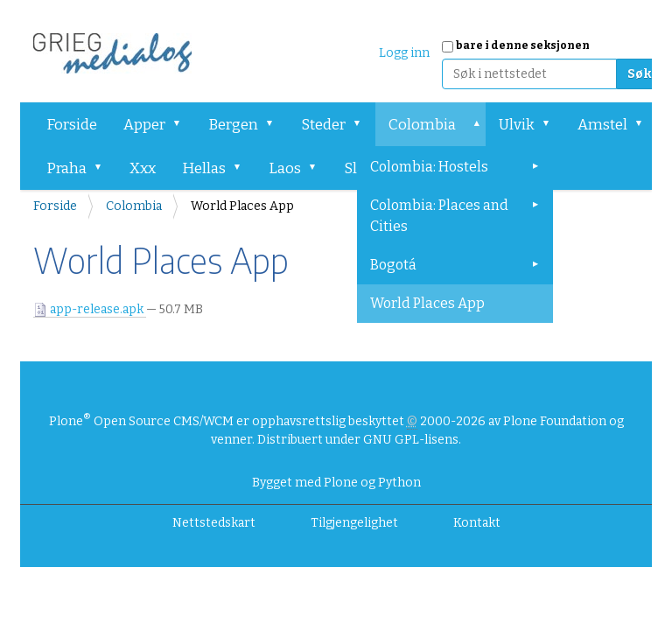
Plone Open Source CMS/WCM (141, 421)
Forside (72, 125)
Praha (66, 168)
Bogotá (393, 265)
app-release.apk (90, 309)
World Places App (427, 303)
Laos (285, 168)
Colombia (422, 125)
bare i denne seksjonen (523, 45)
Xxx (143, 168)
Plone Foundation (555, 421)
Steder (323, 125)
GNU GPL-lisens (411, 440)
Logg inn (404, 53)
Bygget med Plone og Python (336, 483)
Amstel (602, 125)
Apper (144, 125)
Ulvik (517, 125)
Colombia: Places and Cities (439, 216)
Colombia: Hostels (429, 167)
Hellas (204, 168)
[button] (183, 124)
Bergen (233, 125)
